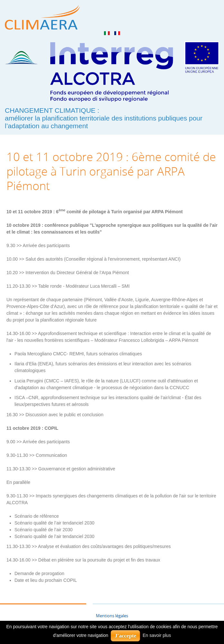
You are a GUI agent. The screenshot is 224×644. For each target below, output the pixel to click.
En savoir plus (157, 635)
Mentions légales (112, 616)
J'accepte (125, 636)
